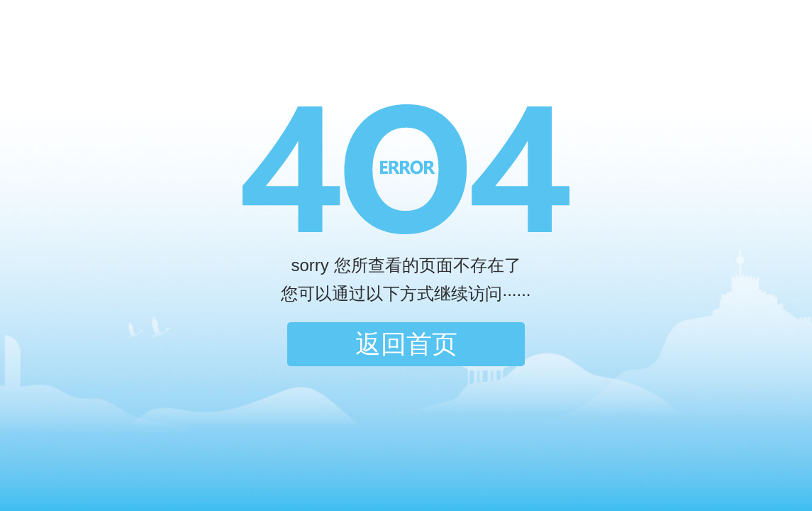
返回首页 (406, 344)
